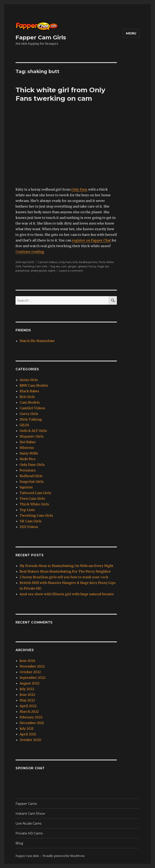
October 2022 (30, 672)
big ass (55, 266)
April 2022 (28, 706)
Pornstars (28, 470)
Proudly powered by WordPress (64, 856)
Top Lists (27, 510)
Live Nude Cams (28, 823)
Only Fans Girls (68, 262)
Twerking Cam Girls (35, 266)
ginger (72, 266)
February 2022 (31, 717)
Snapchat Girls (32, 482)
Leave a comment (71, 271)
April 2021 (28, 734)
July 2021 (27, 728)
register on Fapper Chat (91, 240)
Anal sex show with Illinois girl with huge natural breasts (67, 594)
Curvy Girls (29, 414)
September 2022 (32, 678)
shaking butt (39, 271)
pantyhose (23, 271)
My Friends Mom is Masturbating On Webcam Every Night (66, 566)
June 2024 (27, 661)
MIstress (27, 448)
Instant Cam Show (30, 814)
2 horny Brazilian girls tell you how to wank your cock (64, 577)
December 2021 (32, 723)
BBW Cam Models (34, 385)
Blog (19, 843)
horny (92, 266)
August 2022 (29, 683)
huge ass (103, 266)
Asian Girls (29, 380)
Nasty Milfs (29, 453)
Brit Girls (27, 397)
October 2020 (30, 740)
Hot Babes (28, 442)
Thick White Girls (34, 504)
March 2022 (29, 712)
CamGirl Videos (48, 262)
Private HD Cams (29, 833)
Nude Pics (28, 459)
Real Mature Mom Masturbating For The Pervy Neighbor (65, 571)
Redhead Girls (88, 262)
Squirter (26, 487)
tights (52, 271)
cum (64, 266)
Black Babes (29, 391)
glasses (83, 266)
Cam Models (30, 402)
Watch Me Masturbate (37, 341)
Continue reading (30, 252)
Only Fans (79, 189)
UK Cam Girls (31, 521)
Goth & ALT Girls (33, 431)
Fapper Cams (26, 804)
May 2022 (27, 700)
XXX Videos (29, 527)
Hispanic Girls (32, 436)
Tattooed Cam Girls (35, 493)
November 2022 (32, 666)
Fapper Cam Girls (41, 37)
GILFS (24, 425)
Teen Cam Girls (32, 499)
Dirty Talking (31, 419)
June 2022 (27, 695)
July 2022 (27, 689)
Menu (131, 33)
